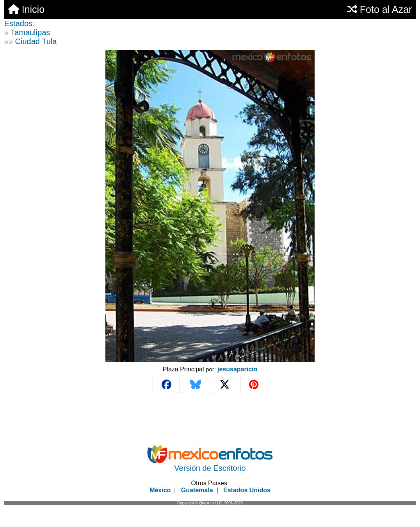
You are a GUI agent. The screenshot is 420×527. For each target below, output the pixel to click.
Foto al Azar (380, 9)
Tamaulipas (30, 32)
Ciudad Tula (36, 41)
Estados (18, 23)
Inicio (26, 9)
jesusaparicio (237, 369)
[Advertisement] (210, 455)
